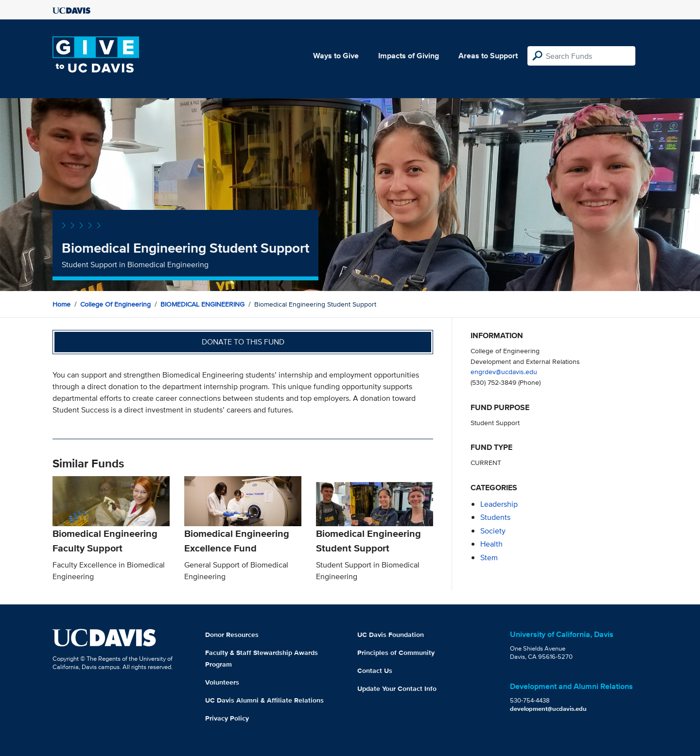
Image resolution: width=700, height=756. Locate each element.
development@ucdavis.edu (548, 709)
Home (61, 304)
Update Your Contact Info (397, 688)
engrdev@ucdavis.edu (504, 371)
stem (489, 558)
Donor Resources (232, 635)
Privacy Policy (227, 718)
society (493, 531)
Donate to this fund (243, 342)
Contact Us (375, 670)
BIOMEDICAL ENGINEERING (202, 304)
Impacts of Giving (409, 56)
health (491, 544)
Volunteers (222, 682)
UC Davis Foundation (391, 635)
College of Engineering (115, 304)
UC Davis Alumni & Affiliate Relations (264, 700)
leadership (499, 504)
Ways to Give (336, 56)
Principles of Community (396, 653)
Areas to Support (488, 56)
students (495, 517)
